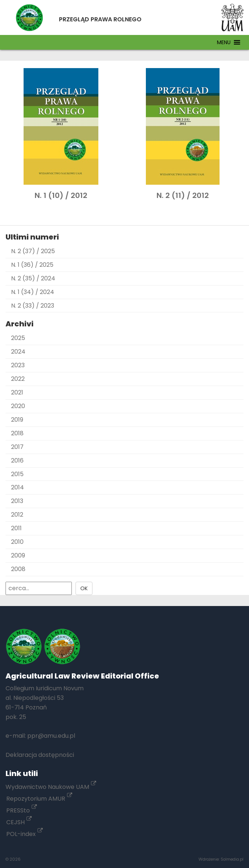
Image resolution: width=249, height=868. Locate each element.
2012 (17, 515)
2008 (18, 569)
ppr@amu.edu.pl (51, 736)
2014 (17, 487)
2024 (18, 352)
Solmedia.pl (232, 859)
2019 (17, 420)
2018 (17, 433)
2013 (17, 501)
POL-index (24, 834)
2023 (18, 365)
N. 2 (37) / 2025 (33, 251)
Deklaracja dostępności (40, 755)
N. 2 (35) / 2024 (33, 278)
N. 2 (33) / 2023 (33, 306)
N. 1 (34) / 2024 (33, 292)
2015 (17, 474)
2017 (17, 447)
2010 (17, 542)
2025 (18, 338)
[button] (224, 42)
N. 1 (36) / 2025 (32, 265)
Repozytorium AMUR (39, 799)
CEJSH (19, 822)
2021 (17, 392)
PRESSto (22, 810)
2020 (18, 406)
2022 (18, 379)
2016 (17, 460)
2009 (18, 555)
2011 (16, 528)
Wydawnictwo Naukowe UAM (51, 787)
